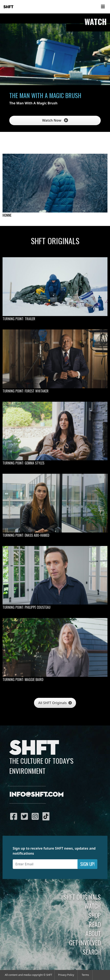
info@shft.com (36, 795)
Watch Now (55, 120)
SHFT (8, 7)
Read (95, 924)
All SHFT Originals (55, 703)
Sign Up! (87, 864)
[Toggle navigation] (103, 7)
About (93, 933)
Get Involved (85, 943)
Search (92, 952)
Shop (95, 915)
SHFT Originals (82, 897)
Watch (93, 906)
